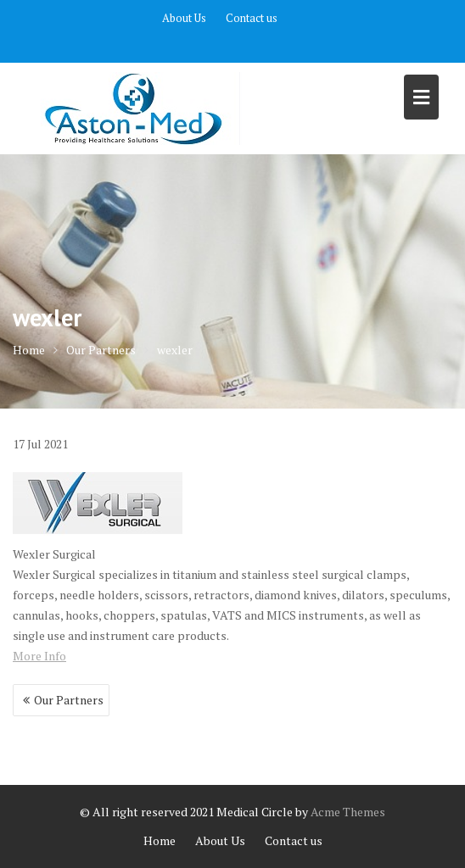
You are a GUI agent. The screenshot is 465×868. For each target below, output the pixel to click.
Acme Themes (348, 812)
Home (160, 840)
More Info (39, 656)
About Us (184, 18)
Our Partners (69, 700)
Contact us (252, 18)
